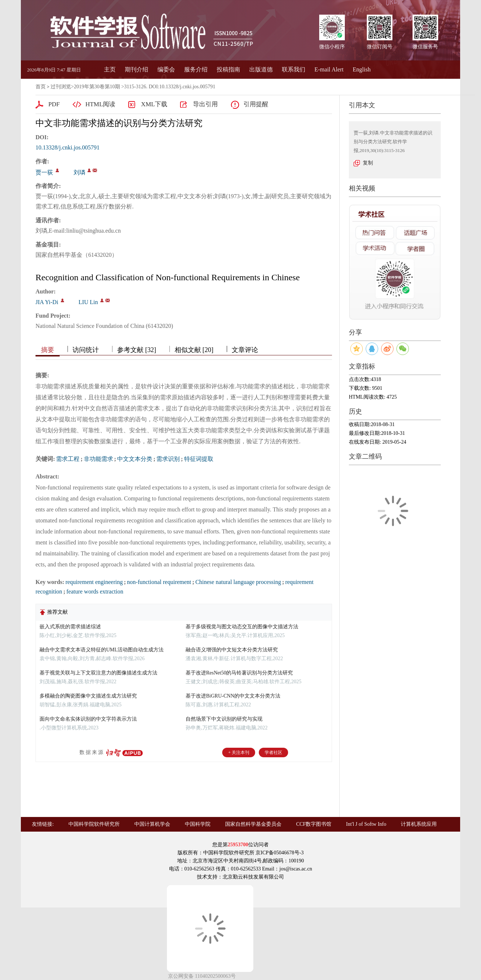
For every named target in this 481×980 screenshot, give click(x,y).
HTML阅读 (100, 104)
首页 (41, 87)
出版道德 (261, 69)
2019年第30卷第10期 (97, 87)
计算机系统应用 (419, 824)
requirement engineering (94, 582)
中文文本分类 (135, 459)
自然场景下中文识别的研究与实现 (224, 719)
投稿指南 (228, 69)
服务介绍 (196, 69)
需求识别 (168, 459)
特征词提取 (199, 459)
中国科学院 (198, 824)
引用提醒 (256, 104)
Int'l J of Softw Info (366, 824)
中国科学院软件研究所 (94, 824)
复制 (368, 163)
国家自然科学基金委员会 (253, 824)
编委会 (166, 69)
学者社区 (273, 752)
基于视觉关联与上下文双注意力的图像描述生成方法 (98, 673)
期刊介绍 (137, 69)
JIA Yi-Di (47, 302)
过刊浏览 (61, 87)
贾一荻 (44, 172)
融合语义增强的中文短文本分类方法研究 (232, 650)
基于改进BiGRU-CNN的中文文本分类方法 (233, 696)
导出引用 (205, 104)
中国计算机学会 (152, 824)
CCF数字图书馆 (314, 824)
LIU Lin (88, 302)
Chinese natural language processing (238, 582)
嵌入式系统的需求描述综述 (70, 627)
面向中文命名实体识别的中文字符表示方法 (88, 719)
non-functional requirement (159, 582)
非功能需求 (98, 459)
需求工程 (68, 459)
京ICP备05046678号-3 (279, 853)
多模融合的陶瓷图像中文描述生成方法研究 (88, 696)
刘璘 (79, 172)
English (362, 69)
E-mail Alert (329, 69)
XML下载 (154, 104)
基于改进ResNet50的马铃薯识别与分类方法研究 (239, 673)
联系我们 (294, 69)
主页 (110, 69)
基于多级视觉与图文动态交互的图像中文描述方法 (242, 627)
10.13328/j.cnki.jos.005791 (68, 147)
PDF (54, 104)
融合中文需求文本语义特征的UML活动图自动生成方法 (102, 650)
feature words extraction (95, 591)
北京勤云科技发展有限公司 (253, 877)
